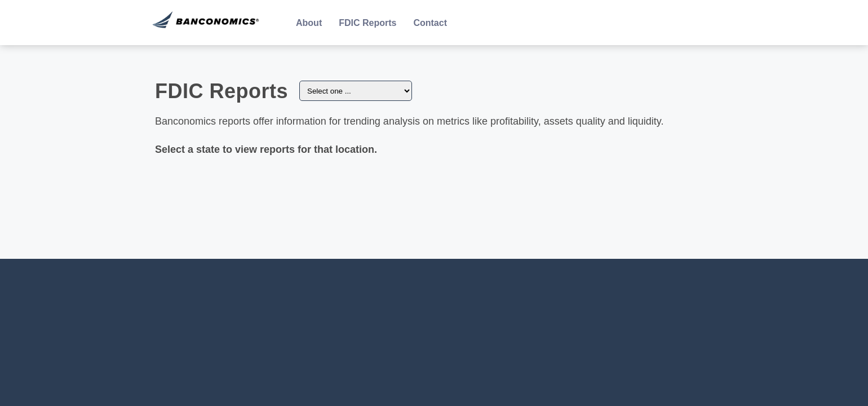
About (309, 23)
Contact (430, 23)
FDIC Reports (367, 23)
